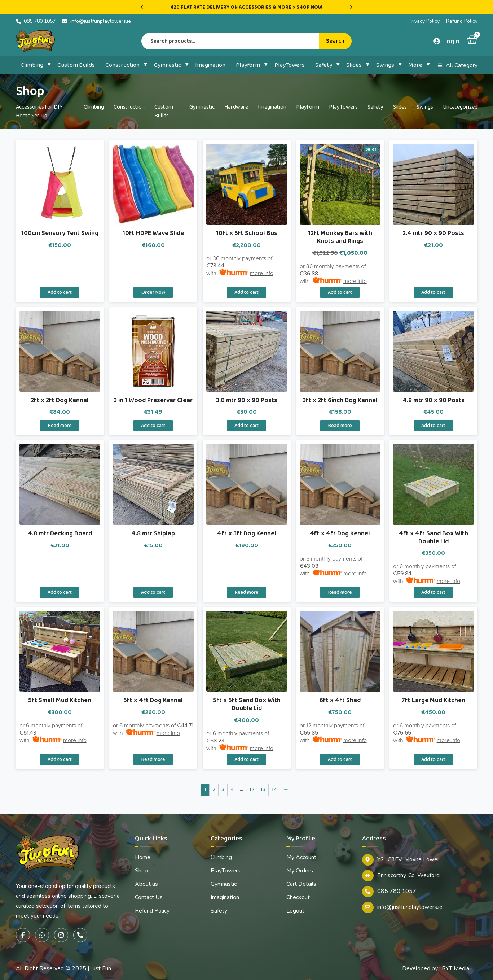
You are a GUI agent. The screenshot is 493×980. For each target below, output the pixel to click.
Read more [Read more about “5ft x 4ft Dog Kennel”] (153, 759)
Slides (354, 65)
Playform (248, 65)
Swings (385, 65)
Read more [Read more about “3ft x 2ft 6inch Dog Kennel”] (340, 426)
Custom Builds (76, 65)
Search (335, 41)
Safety (324, 65)
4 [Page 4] (232, 790)
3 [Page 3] (223, 790)
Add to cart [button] (60, 292)
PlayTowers (290, 65)
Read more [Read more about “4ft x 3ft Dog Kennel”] (247, 592)
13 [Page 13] (263, 790)
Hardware (236, 107)
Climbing (32, 65)
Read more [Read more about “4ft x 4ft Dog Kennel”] (340, 592)
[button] (142, 7)
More (415, 65)
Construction (122, 65)
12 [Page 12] (252, 790)
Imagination (210, 65)
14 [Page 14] (274, 790)
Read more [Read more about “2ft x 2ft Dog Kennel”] (60, 426)
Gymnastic (168, 65)
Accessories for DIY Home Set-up (39, 111)
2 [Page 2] (214, 790)
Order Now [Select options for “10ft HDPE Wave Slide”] (153, 292)
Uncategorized (460, 107)
